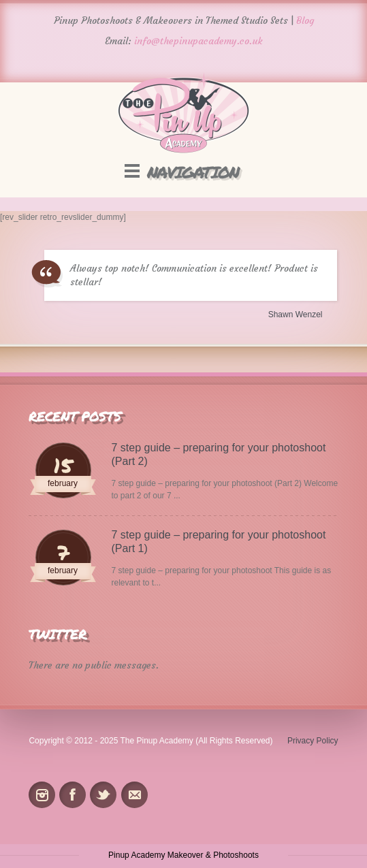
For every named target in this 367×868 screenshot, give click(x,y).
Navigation (193, 172)
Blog (305, 20)
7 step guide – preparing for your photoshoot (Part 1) (219, 542)
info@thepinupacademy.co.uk (198, 41)
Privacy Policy (313, 741)
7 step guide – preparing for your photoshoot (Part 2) (219, 454)
